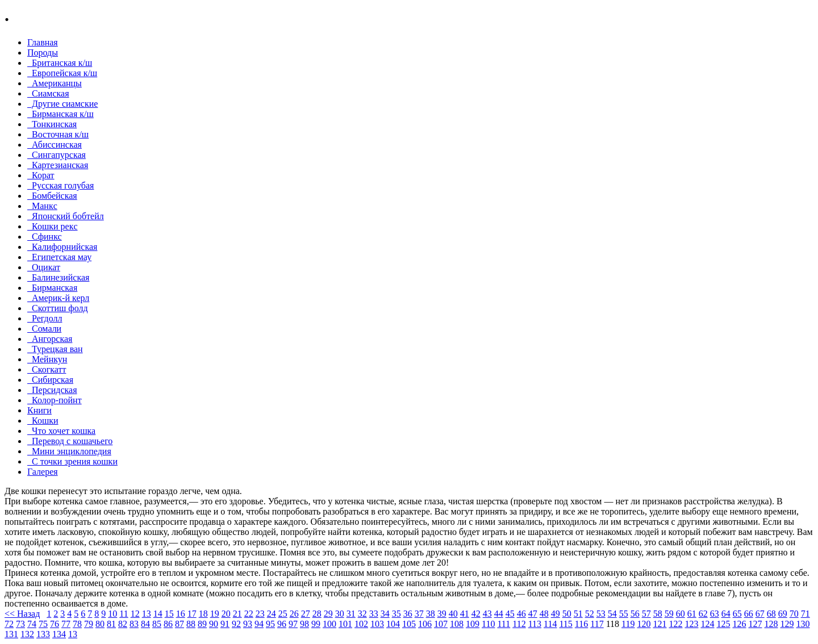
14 (158, 614)
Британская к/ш (60, 63)
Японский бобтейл (66, 216)
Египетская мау (59, 257)
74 (32, 624)
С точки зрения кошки (72, 461)
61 (692, 614)
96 (282, 624)
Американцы (55, 83)
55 (624, 614)
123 (691, 624)
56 (635, 614)
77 (66, 624)
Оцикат (44, 267)
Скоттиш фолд (58, 308)
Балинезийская (58, 277)
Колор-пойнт (55, 400)
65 (737, 614)
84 (145, 624)
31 (351, 614)
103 (377, 624)
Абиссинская (55, 145)
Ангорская (50, 339)
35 (397, 614)
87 (180, 624)
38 (431, 614)
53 (601, 614)
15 (169, 614)
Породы (43, 53)
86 (168, 624)
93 (248, 624)
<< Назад (22, 614)
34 (385, 614)
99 (316, 624)
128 (771, 624)
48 (544, 614)
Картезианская (58, 165)
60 (681, 614)
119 (628, 624)
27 (306, 614)
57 (646, 614)
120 (644, 624)
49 (556, 614)
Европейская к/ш (62, 73)
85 (157, 624)
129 (787, 624)
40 (453, 614)
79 (89, 624)
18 (203, 614)
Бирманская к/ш (60, 114)
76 (55, 624)
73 (20, 624)
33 (374, 614)
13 (147, 614)
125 (723, 624)
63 (715, 614)
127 (755, 624)
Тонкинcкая (52, 124)
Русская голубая (60, 185)
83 (134, 624)
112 (519, 624)
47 (533, 614)
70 (794, 614)
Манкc (42, 206)
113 (535, 624)
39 (442, 614)
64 (726, 614)
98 (304, 624)
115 (565, 624)
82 (123, 624)
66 (749, 614)
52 (590, 614)
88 (191, 624)
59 (669, 614)
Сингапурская (57, 155)
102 (361, 624)
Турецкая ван (55, 349)
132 (27, 634)
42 (476, 614)
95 (270, 624)
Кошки (43, 421)
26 (294, 614)
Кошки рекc (53, 226)
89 (202, 624)
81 (111, 624)
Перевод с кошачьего (70, 441)
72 (9, 624)
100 (329, 624)
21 (237, 614)
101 (345, 624)
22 (249, 614)
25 (283, 614)
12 (135, 614)
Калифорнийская (62, 247)
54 (612, 614)
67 (760, 614)
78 (77, 624)
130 (803, 624)
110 (488, 624)
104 (393, 624)
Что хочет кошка (61, 431)
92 (236, 624)
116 (581, 624)
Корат (41, 175)
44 (499, 614)
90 (214, 624)
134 (59, 634)
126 (739, 624)
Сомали (44, 329)
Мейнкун (47, 359)
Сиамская (48, 93)
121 (660, 624)
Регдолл (45, 318)
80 (100, 624)
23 (260, 614)
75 (43, 624)
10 (112, 614)
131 (11, 634)
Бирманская (52, 288)
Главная (43, 42)
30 (340, 614)
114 (550, 624)
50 (567, 614)
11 (124, 614)
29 (328, 614)
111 (504, 624)
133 (43, 634)
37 (419, 614)
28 (317, 614)
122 (675, 624)
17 (192, 614)
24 (272, 614)
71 (806, 614)
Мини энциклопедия (69, 451)
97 (293, 624)
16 (181, 614)
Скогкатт (47, 369)
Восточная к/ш (58, 134)
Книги (39, 410)
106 (425, 624)
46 (521, 614)
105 (409, 624)
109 (473, 624)
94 (259, 624)
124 (707, 624)
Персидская (52, 390)
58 (658, 614)
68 (771, 614)
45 (510, 614)
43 (487, 614)
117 (597, 624)
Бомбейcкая (52, 196)
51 (578, 614)
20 (226, 614)
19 (215, 614)
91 (225, 624)
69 (783, 614)
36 (408, 614)
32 (362, 614)
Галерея (43, 472)
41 (465, 614)
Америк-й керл (58, 298)
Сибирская (50, 380)
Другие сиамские (62, 104)
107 (441, 624)
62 (703, 614)
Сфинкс (45, 237)
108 (457, 624)
